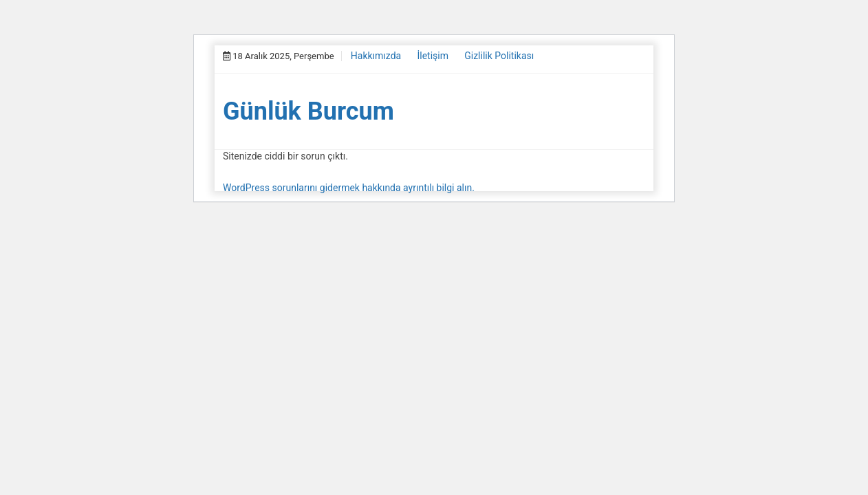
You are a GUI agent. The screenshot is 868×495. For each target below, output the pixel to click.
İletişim (433, 56)
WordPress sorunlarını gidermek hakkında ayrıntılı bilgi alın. (349, 188)
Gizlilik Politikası (499, 56)
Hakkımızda (376, 56)
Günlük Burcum (308, 111)
